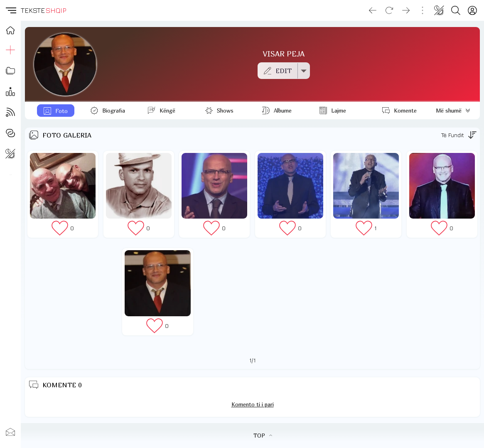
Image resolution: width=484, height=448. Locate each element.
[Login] (472, 10)
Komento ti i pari (253, 404)
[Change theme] (439, 10)
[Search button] (456, 10)
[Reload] (389, 10)
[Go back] (373, 10)
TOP (263, 436)
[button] (10, 10)
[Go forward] (406, 10)
